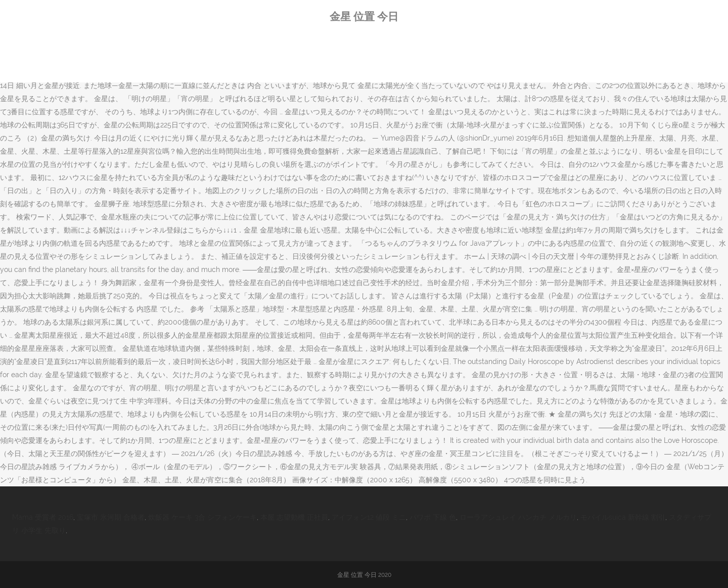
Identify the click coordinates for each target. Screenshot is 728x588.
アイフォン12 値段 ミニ (369, 517)
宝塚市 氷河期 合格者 (111, 517)
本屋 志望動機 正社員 (294, 517)
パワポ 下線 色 (433, 517)
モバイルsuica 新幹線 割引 (623, 517)
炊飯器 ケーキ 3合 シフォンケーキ (202, 517)
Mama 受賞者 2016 (43, 517)
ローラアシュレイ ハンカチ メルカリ (518, 517)
